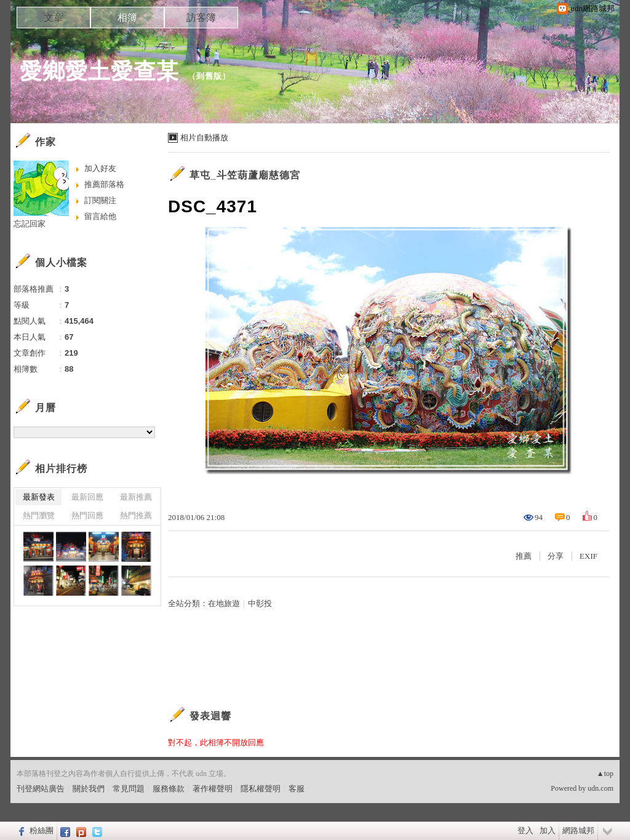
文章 (54, 18)
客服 (297, 789)
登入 (525, 830)
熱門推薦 (136, 515)
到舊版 (209, 76)
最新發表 (39, 497)
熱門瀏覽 (39, 515)
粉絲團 (42, 830)
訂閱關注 (100, 200)
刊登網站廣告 (41, 789)
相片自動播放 (204, 138)
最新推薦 (136, 497)
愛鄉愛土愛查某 (99, 71)
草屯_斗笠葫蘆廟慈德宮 (245, 175)
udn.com (600, 788)
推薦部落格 (104, 184)
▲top (605, 774)
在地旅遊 (224, 603)
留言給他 (100, 216)
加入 (548, 830)
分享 (556, 556)
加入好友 (100, 168)
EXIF (588, 556)
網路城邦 (578, 830)
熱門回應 (87, 515)
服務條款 (169, 789)
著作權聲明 (213, 789)
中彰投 (260, 603)
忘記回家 (30, 224)
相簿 (127, 18)
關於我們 (89, 789)
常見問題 (129, 789)
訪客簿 (201, 18)
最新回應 (87, 497)
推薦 (524, 556)
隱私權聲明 (261, 789)
